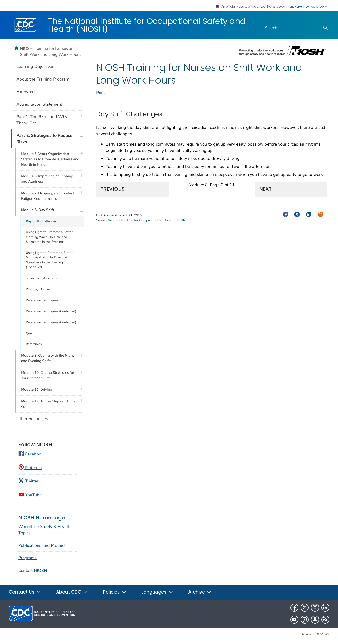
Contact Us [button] (25, 592)
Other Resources (32, 419)
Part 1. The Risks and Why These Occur (42, 120)
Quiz (29, 333)
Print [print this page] (101, 93)
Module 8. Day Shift (38, 210)
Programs (27, 558)
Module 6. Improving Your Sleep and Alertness (47, 179)
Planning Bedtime (39, 289)
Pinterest (30, 468)
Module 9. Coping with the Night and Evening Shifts (48, 358)
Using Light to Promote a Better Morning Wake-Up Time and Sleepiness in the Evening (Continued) (49, 260)
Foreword (26, 92)
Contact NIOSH (33, 571)
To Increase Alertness (42, 278)
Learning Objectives (35, 66)
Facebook (31, 454)
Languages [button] (157, 592)
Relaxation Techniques (42, 300)
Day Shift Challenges (41, 221)
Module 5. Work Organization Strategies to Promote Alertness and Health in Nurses (50, 159)
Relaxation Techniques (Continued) (51, 311)
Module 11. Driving (37, 389)
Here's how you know (311, 7)
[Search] (291, 28)
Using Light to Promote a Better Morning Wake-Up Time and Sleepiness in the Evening (49, 237)
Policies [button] (115, 592)
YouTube (30, 495)
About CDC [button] (72, 592)
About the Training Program (43, 79)
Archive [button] (200, 592)
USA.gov (323, 634)
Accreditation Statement (39, 104)
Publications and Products (43, 545)
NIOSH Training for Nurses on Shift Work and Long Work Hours (50, 51)
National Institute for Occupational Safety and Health (146, 220)
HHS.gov (305, 634)
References (34, 344)
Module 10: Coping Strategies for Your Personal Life (48, 375)
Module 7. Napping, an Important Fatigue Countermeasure (48, 196)
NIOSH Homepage (42, 518)
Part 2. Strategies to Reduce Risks (44, 139)
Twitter (28, 481)
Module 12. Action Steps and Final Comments (49, 404)
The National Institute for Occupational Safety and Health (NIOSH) (147, 25)
